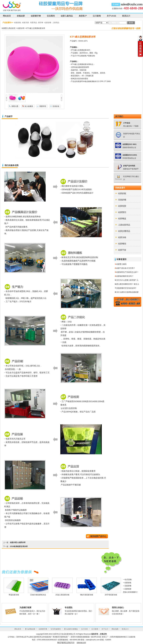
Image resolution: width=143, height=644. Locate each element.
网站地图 (115, 629)
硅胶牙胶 (26, 23)
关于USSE (111, 16)
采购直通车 (120, 188)
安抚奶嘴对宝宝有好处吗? (126, 288)
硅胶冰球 (21, 28)
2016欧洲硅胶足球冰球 (19, 546)
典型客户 (83, 16)
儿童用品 (56, 23)
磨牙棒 (41, 23)
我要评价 (43, 106)
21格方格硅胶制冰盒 (38, 595)
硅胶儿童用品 (67, 16)
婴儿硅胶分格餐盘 (71, 629)
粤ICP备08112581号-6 (66, 643)
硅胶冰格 (122, 237)
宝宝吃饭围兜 (56, 629)
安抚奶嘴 (122, 200)
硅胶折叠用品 (124, 231)
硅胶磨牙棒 (36, 16)
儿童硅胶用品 (124, 225)
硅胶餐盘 (122, 219)
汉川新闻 (97, 16)
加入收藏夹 (29, 106)
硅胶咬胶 (122, 206)
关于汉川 (105, 629)
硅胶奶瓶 (18, 23)
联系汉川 (126, 16)
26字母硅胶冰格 (111, 595)
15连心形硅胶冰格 (62, 595)
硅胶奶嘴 (48, 23)
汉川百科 (84, 629)
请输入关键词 (114, 23)
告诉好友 (56, 106)
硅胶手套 (122, 250)
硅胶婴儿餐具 (121, 264)
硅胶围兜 (122, 212)
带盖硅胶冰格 (14, 595)
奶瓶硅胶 (21, 16)
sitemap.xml (81, 643)
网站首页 (7, 16)
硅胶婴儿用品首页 (9, 28)
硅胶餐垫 (122, 244)
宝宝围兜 (51, 16)
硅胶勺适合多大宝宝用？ (126, 268)
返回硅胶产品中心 (98, 536)
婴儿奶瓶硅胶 (30, 629)
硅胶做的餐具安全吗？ (125, 276)
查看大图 (15, 106)
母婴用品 (34, 23)
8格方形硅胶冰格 (87, 595)
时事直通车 (122, 259)
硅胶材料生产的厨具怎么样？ (127, 272)
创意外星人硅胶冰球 (18, 542)
